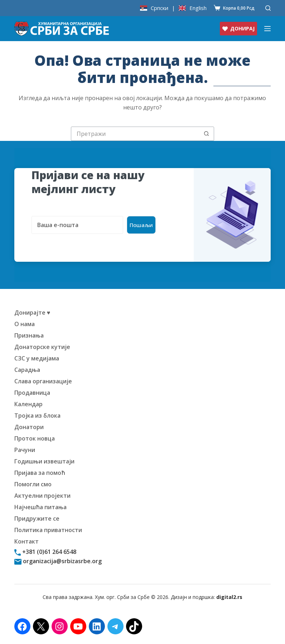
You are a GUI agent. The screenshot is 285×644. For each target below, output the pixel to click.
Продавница (32, 393)
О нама (25, 324)
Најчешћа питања (40, 507)
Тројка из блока (37, 416)
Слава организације (43, 381)
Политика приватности (48, 530)
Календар (28, 404)
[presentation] (86, 248)
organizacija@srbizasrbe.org (62, 561)
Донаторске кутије (42, 347)
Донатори (29, 427)
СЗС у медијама (37, 358)
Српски (160, 8)
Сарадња (27, 370)
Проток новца (35, 438)
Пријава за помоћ (40, 473)
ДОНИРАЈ (238, 28)
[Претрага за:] (135, 134)
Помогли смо (33, 484)
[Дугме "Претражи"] (207, 134)
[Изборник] (267, 29)
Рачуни (25, 450)
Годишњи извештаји (44, 461)
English (198, 8)
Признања (29, 335)
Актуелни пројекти (42, 496)
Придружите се (37, 518)
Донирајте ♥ (32, 313)
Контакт (26, 541)
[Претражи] (268, 8)
